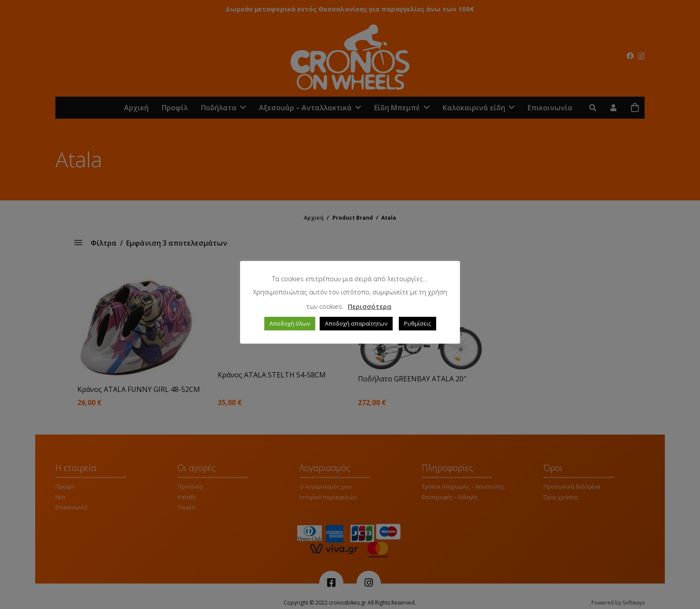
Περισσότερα (370, 306)
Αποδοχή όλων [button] (290, 323)
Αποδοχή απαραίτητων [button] (356, 323)
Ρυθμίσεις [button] (417, 323)
